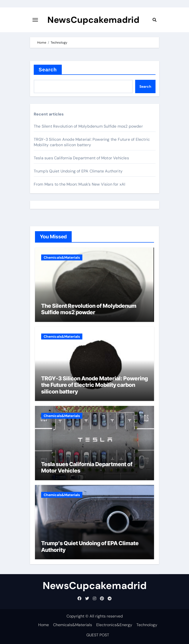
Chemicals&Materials (62, 257)
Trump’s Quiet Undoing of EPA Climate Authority (78, 171)
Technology (147, 625)
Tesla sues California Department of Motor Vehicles (81, 158)
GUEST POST (98, 635)
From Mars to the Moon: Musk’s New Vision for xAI (80, 184)
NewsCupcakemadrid (93, 20)
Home (44, 625)
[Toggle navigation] (35, 20)
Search (48, 70)
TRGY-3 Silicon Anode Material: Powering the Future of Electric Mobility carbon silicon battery (94, 385)
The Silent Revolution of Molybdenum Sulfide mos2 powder (88, 126)
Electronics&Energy (114, 625)
